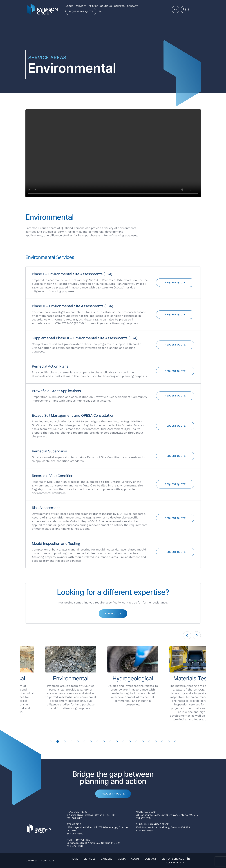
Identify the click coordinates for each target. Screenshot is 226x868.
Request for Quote (81, 11)
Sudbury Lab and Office (152, 824)
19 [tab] (169, 741)
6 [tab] (84, 741)
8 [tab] (97, 741)
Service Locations (100, 6)
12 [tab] (123, 741)
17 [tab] (156, 741)
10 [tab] (110, 741)
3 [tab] (64, 741)
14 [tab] (136, 741)
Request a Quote (113, 794)
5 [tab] (77, 741)
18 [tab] (162, 741)
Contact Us (113, 614)
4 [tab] (71, 741)
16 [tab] (149, 741)
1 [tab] (51, 741)
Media (122, 859)
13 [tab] (130, 741)
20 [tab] (175, 741)
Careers (119, 6)
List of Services (173, 859)
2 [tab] (58, 741)
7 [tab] (91, 741)
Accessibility (175, 862)
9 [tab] (104, 741)
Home (75, 859)
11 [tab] (117, 741)
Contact (132, 6)
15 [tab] (143, 741)
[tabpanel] (51, 680)
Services (81, 6)
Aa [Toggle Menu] (176, 9)
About (69, 6)
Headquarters (77, 812)
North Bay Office (78, 840)
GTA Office (74, 824)
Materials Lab (146, 812)
